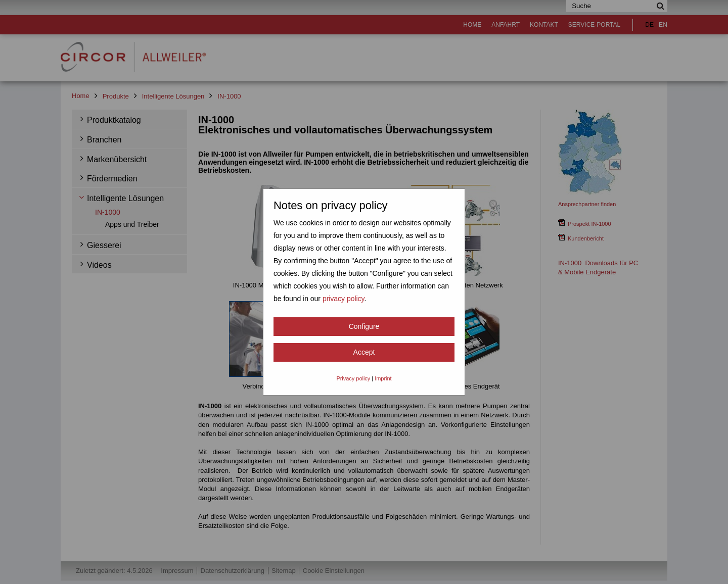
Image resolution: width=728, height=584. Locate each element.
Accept (364, 352)
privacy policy (344, 299)
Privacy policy (353, 378)
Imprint (383, 378)
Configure (364, 326)
